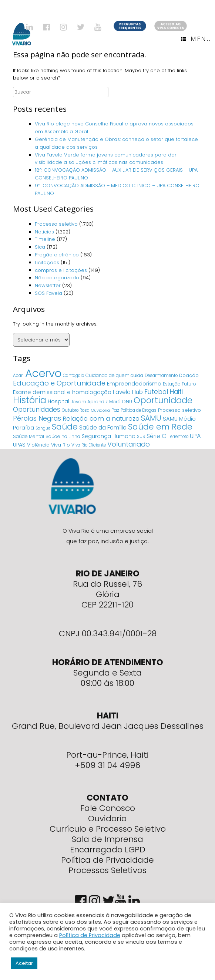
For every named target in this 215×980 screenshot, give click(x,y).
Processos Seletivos (107, 870)
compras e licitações (61, 270)
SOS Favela (48, 293)
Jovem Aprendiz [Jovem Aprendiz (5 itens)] (89, 402)
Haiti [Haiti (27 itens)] (176, 392)
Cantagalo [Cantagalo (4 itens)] (73, 376)
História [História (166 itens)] (30, 400)
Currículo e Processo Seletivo (108, 829)
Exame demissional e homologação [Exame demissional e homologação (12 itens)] (62, 392)
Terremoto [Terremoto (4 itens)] (178, 437)
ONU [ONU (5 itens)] (127, 402)
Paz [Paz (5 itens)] (115, 410)
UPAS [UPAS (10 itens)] (19, 445)
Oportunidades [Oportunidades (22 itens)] (37, 410)
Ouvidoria (107, 819)
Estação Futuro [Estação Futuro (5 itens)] (179, 384)
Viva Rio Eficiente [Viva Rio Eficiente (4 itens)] (89, 445)
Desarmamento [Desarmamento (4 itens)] (161, 376)
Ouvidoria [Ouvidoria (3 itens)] (100, 410)
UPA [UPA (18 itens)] (195, 436)
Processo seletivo (56, 224)
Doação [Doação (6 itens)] (189, 375)
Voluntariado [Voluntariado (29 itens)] (129, 444)
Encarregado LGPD (108, 850)
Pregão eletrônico (57, 255)
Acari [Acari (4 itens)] (18, 376)
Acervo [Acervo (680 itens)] (43, 373)
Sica (40, 247)
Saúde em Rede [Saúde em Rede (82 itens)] (160, 427)
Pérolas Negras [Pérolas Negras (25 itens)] (37, 418)
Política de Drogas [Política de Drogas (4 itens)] (139, 410)
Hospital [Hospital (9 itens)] (58, 401)
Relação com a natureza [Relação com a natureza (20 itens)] (101, 418)
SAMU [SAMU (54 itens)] (151, 418)
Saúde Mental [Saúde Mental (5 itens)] (28, 436)
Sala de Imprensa (107, 839)
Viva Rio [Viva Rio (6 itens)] (61, 445)
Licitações (47, 262)
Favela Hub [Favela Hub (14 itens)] (128, 392)
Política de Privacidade (107, 860)
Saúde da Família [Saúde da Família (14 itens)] (103, 427)
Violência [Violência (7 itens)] (38, 445)
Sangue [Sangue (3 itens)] (43, 428)
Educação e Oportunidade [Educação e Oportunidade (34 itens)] (59, 383)
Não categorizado (57, 278)
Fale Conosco (108, 808)
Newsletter (48, 285)
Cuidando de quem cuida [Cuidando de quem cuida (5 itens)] (114, 375)
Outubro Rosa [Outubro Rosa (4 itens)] (76, 410)
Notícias (44, 232)
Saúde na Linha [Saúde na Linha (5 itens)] (63, 436)
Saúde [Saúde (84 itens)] (65, 427)
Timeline (45, 239)
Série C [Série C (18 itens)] (157, 436)
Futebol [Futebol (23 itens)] (156, 392)
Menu (196, 39)
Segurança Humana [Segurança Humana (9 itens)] (109, 436)
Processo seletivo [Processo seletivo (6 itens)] (179, 410)
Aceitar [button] (24, 963)
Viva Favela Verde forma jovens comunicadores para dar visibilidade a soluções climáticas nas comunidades (106, 159)
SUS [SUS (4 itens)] (141, 437)
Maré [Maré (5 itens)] (115, 402)
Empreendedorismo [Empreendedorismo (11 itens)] (134, 384)
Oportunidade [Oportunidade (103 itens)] (163, 400)
